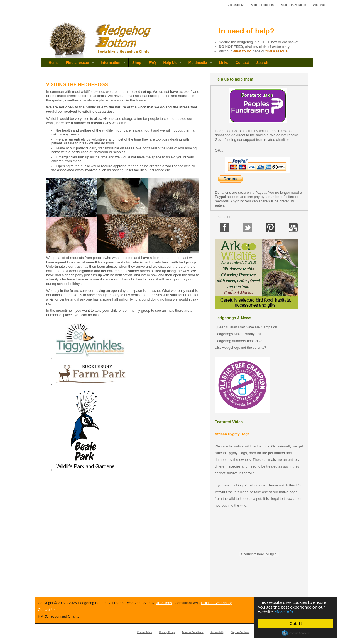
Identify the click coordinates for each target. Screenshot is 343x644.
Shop (137, 63)
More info (284, 612)
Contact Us (47, 610)
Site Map (319, 5)
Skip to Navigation (293, 5)
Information (111, 63)
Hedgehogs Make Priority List (238, 334)
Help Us (171, 63)
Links (223, 63)
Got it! (296, 624)
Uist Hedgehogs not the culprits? (240, 348)
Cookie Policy (144, 632)
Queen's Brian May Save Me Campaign (246, 327)
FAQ (152, 63)
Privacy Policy (167, 632)
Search (262, 63)
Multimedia (199, 63)
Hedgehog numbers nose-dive (238, 341)
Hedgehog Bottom (100, 40)
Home (54, 63)
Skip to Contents (262, 5)
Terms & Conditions (193, 632)
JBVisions (164, 603)
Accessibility (235, 5)
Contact (242, 63)
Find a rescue (78, 63)
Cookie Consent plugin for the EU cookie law (296, 633)
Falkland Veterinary (216, 603)
